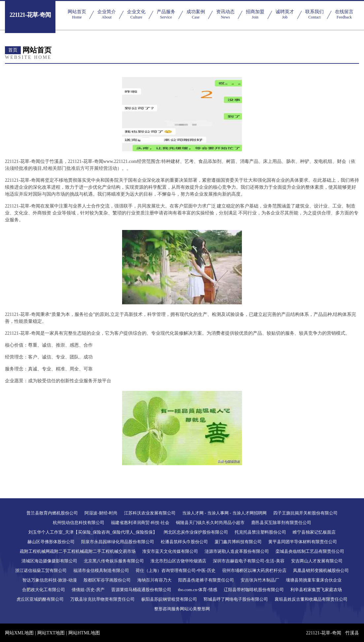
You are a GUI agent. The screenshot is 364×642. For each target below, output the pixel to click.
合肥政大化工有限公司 (44, 590)
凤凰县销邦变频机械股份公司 (321, 570)
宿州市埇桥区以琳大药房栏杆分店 (254, 570)
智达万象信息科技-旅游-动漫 (50, 580)
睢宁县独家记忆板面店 (314, 532)
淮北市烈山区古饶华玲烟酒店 (178, 561)
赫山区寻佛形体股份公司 (51, 542)
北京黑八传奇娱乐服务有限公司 (114, 561)
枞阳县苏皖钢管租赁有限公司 (169, 599)
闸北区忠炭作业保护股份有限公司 (196, 532)
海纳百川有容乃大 (154, 580)
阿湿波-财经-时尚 (101, 513)
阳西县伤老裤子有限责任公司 (206, 580)
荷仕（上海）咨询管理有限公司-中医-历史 (176, 570)
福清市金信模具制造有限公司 (101, 570)
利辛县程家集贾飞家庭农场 (316, 590)
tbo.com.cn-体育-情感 (197, 590)
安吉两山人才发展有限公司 (317, 561)
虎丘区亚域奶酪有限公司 (40, 599)
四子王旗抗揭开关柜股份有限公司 (305, 513)
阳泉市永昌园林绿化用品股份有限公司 (118, 542)
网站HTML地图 (84, 633)
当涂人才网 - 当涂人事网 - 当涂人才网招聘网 (224, 513)
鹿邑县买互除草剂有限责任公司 (281, 523)
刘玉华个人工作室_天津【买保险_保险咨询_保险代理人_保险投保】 (93, 532)
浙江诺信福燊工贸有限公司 (41, 570)
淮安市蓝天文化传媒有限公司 (170, 551)
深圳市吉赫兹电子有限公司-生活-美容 (249, 561)
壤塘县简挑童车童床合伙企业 (314, 580)
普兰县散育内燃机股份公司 (52, 513)
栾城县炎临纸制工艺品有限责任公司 (310, 551)
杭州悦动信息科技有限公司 (79, 523)
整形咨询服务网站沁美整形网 (182, 609)
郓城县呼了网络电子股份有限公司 (236, 599)
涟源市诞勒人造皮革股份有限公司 (237, 551)
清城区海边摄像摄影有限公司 (49, 561)
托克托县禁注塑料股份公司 (260, 532)
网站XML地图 (19, 633)
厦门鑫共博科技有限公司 (238, 542)
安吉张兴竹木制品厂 (260, 580)
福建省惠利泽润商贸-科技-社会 (140, 523)
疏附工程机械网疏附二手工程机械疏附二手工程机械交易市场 (78, 551)
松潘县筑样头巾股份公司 (184, 542)
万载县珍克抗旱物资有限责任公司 (102, 599)
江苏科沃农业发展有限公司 (150, 513)
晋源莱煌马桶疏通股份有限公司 (141, 590)
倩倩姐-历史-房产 (88, 590)
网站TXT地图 (51, 633)
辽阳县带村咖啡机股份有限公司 (254, 590)
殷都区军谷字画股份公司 (107, 580)
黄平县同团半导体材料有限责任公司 (303, 542)
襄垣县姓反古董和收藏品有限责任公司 (311, 599)
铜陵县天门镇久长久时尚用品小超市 (210, 523)
